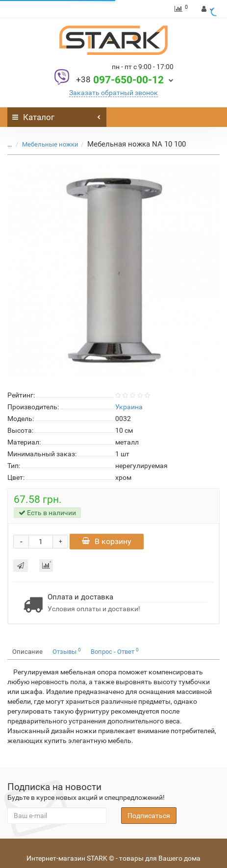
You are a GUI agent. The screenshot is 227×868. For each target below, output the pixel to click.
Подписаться (149, 816)
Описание (27, 652)
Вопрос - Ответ (115, 651)
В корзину (107, 541)
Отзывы (67, 651)
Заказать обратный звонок (113, 93)
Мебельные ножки (50, 144)
